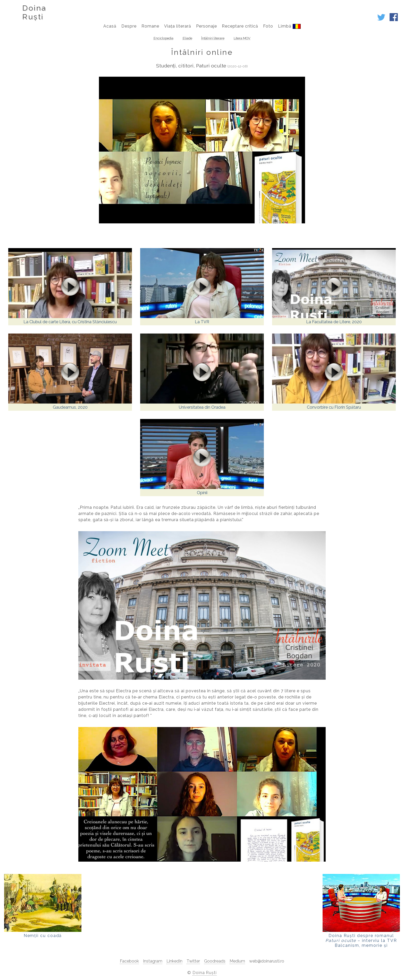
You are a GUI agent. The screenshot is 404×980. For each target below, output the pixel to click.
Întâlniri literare (213, 38)
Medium (237, 961)
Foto (268, 26)
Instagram (153, 961)
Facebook (129, 961)
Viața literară (178, 26)
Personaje (207, 26)
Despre (129, 26)
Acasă (110, 26)
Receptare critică (240, 26)
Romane (150, 26)
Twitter (193, 961)
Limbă (289, 26)
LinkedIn (174, 961)
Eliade (187, 38)
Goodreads (215, 961)
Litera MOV (242, 38)
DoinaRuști (34, 12)
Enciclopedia (163, 38)
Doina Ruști (205, 973)
